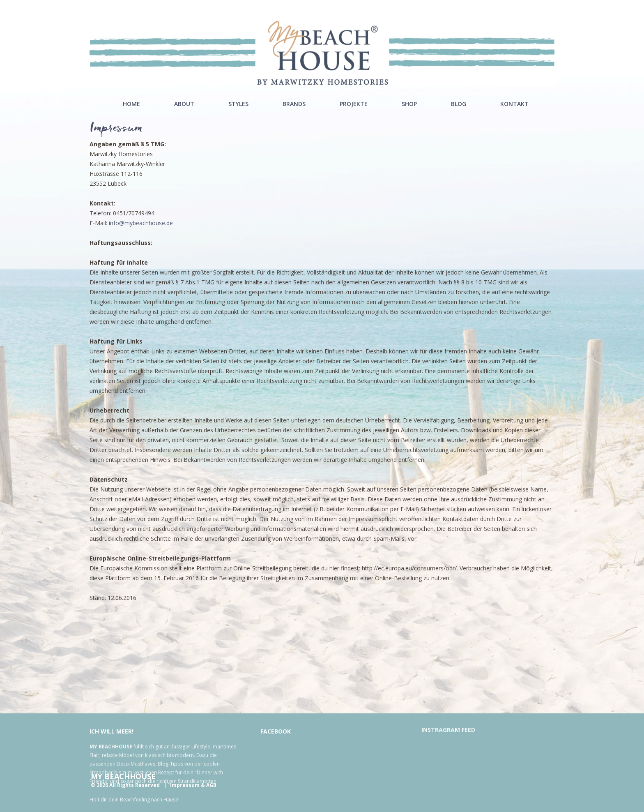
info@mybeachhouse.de (141, 223)
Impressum (185, 785)
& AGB (209, 785)
